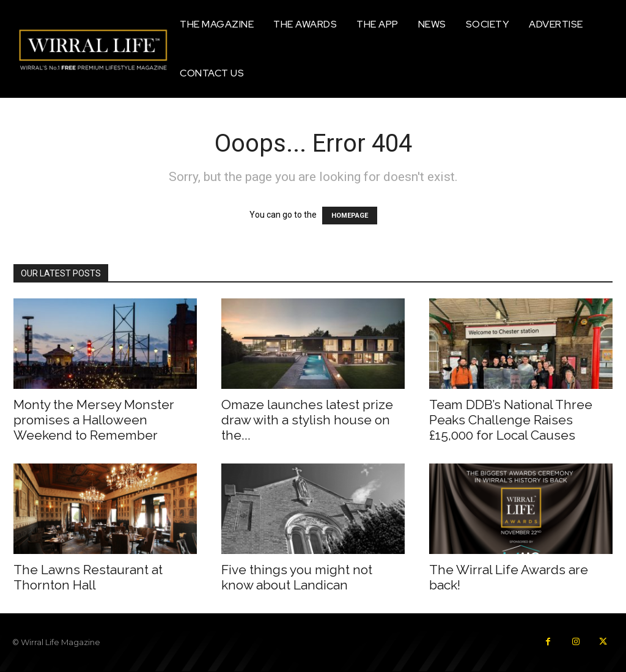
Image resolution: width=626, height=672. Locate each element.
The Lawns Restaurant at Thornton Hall (88, 577)
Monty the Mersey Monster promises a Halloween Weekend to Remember (94, 420)
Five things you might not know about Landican (297, 577)
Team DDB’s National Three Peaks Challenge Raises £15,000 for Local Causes (511, 420)
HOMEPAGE (350, 216)
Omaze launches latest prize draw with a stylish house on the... (307, 420)
